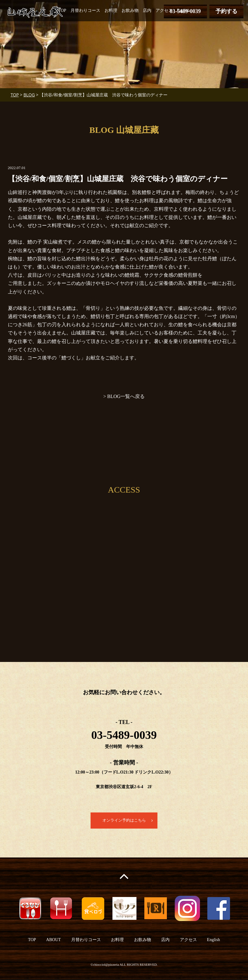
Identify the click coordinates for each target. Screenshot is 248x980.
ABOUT (53, 940)
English (183, 10)
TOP (62, 10)
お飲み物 (130, 10)
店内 (147, 10)
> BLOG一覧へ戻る (124, 396)
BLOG (29, 95)
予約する (226, 11)
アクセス (164, 10)
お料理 (111, 10)
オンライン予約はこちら (124, 821)
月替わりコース (85, 10)
